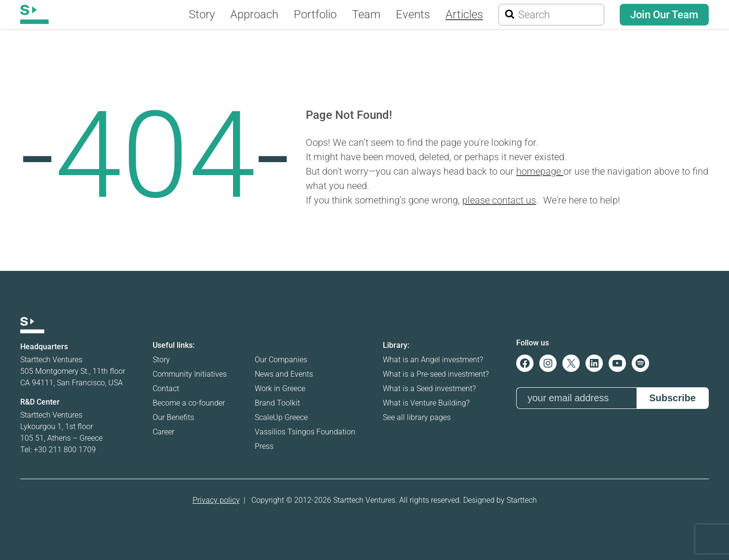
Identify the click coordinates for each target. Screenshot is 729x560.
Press (264, 446)
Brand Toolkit (277, 403)
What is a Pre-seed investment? (436, 374)
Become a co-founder (189, 403)
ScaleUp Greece (281, 417)
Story (161, 360)
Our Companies (281, 360)
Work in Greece (280, 388)
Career (163, 432)
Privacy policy (216, 500)
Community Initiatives (190, 374)
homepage (540, 171)
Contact (166, 388)
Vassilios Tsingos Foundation (305, 432)
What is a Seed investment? (429, 388)
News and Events (284, 374)
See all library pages (417, 417)
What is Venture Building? (426, 403)
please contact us (499, 200)
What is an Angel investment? (433, 360)
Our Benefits (173, 417)
